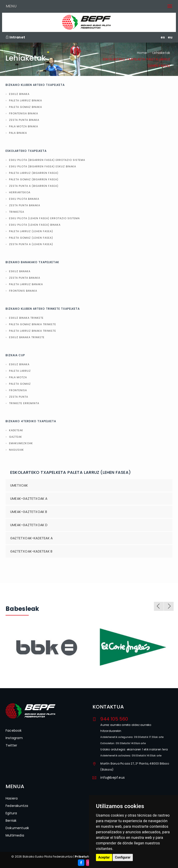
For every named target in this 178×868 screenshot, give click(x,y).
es (163, 37)
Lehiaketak (161, 53)
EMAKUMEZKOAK (21, 443)
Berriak (11, 821)
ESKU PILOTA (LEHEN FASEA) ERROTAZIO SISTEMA (44, 218)
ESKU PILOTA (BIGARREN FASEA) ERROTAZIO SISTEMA (47, 160)
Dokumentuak (17, 828)
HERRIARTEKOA (20, 192)
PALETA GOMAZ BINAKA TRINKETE (33, 324)
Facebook (14, 731)
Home (142, 53)
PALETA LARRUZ (20, 371)
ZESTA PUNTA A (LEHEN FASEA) (31, 244)
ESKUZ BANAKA (20, 271)
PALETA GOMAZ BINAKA (25, 107)
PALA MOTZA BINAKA (24, 126)
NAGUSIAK (16, 450)
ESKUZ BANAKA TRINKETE (27, 337)
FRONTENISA (18, 390)
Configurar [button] (123, 857)
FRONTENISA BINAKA (24, 113)
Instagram (14, 738)
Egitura (11, 813)
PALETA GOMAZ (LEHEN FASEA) (31, 238)
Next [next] (169, 606)
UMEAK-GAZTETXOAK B (29, 512)
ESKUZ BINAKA (19, 94)
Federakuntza (17, 806)
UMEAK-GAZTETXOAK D (29, 525)
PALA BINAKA (18, 133)
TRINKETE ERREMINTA (24, 403)
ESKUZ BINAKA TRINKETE (26, 318)
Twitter (11, 745)
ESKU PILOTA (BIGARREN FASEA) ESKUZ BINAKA (43, 166)
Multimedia (15, 835)
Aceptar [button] (104, 857)
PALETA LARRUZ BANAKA (26, 284)
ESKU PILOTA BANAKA (24, 199)
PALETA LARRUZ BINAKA (25, 100)
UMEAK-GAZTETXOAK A (29, 499)
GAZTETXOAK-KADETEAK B (31, 551)
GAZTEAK (16, 437)
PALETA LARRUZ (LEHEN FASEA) (31, 231)
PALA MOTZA (18, 377)
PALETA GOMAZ (20, 384)
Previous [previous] (159, 606)
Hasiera (12, 798)
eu (170, 37)
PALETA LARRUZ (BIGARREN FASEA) (34, 173)
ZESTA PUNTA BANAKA (25, 205)
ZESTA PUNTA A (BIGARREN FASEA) (34, 186)
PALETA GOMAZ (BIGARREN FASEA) (34, 179)
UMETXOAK (19, 485)
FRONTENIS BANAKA (23, 291)
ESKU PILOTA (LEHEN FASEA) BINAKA (35, 225)
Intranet (15, 37)
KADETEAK (16, 430)
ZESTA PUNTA (19, 397)
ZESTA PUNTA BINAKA (24, 120)
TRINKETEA (17, 212)
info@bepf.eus (113, 777)
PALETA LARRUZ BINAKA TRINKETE (33, 331)
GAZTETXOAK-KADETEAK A (31, 538)
